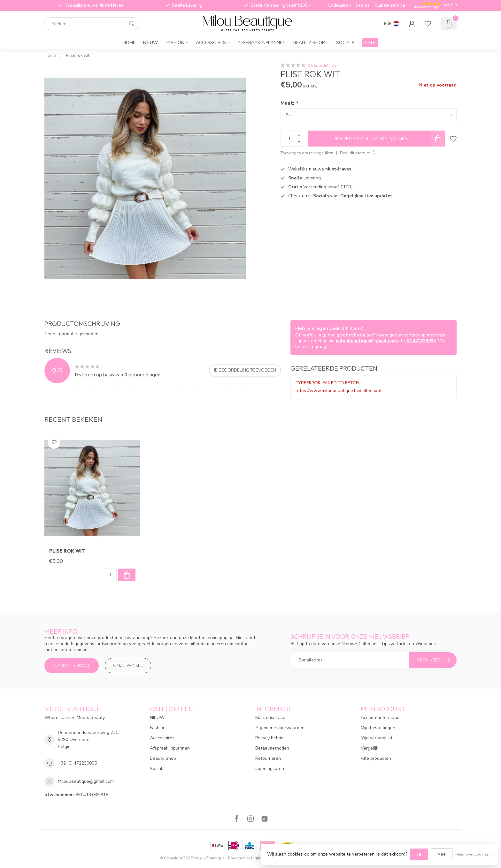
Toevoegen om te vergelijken (307, 153)
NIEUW (150, 43)
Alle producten (376, 758)
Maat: (289, 103)
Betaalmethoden (272, 748)
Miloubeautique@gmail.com (86, 781)
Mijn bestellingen (378, 728)
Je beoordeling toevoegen (245, 370)
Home (129, 43)
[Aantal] (110, 575)
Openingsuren (270, 769)
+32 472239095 (420, 341)
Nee (442, 854)
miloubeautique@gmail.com (367, 341)
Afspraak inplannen (262, 43)
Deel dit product (357, 153)
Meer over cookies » (473, 854)
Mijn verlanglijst (377, 738)
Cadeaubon (339, 5)
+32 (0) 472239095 (77, 763)
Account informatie (380, 717)
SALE (370, 43)
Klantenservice (390, 5)
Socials (345, 43)
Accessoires (211, 43)
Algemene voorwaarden (280, 728)
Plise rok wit (78, 56)
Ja (419, 854)
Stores (363, 5)
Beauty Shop (309, 43)
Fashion (175, 43)
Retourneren (268, 758)
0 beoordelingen (323, 65)
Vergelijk (370, 748)
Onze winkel (128, 665)
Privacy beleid (269, 738)
